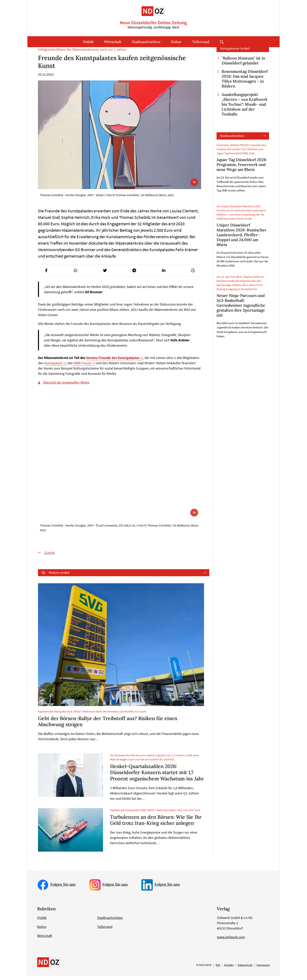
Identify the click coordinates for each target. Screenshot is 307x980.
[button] (46, 275)
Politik (88, 42)
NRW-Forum (82, 367)
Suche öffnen (222, 42)
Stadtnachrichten (146, 42)
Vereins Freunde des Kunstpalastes (113, 362)
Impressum (263, 969)
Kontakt (229, 969)
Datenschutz (245, 969)
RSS (218, 969)
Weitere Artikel (59, 577)
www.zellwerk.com (231, 941)
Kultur (176, 42)
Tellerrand (201, 42)
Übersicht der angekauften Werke (66, 387)
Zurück (49, 557)
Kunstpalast (53, 367)
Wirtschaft (113, 42)
